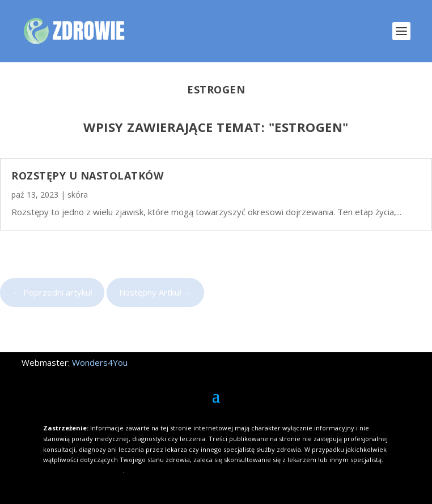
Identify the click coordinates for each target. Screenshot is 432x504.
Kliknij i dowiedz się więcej (83, 470)
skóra (78, 195)
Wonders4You (100, 362)
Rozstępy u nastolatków (87, 176)
